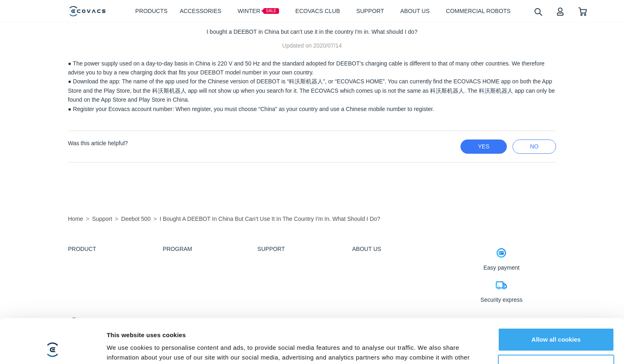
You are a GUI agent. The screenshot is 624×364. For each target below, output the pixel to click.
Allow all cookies (556, 298)
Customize (556, 324)
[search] (538, 12)
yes (484, 146)
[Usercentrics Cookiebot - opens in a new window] (53, 348)
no (534, 146)
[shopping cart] (583, 11)
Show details (125, 348)
